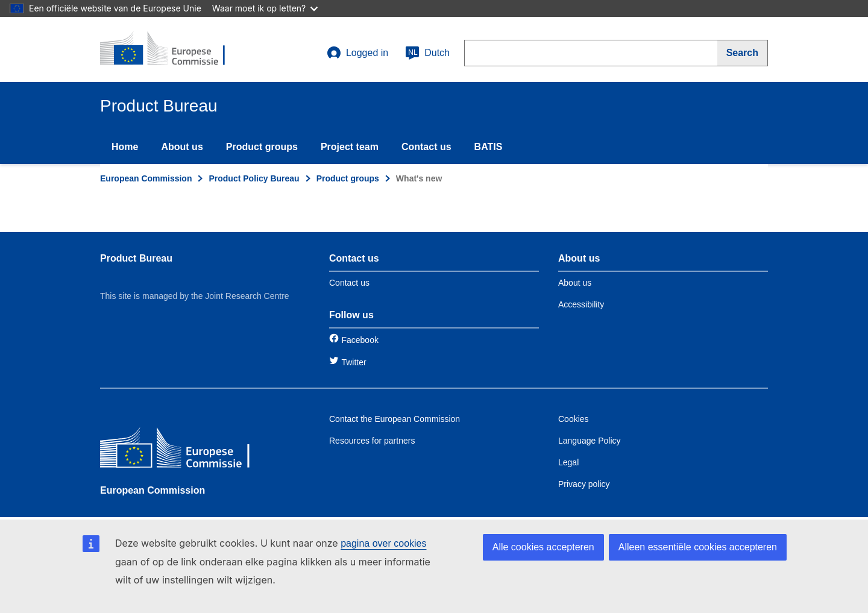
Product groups (262, 147)
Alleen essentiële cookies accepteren (698, 547)
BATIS (489, 147)
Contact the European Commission (395, 419)
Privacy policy (584, 484)
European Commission (146, 178)
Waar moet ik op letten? (265, 8)
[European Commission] (187, 451)
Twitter (354, 362)
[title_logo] (173, 49)
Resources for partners (372, 441)
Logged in (357, 53)
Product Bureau (136, 258)
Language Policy (590, 441)
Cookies (574, 419)
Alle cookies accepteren (543, 547)
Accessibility (581, 304)
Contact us (426, 147)
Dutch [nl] (427, 53)
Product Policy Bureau (254, 178)
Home (125, 147)
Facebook (360, 340)
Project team (350, 147)
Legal (568, 462)
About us (182, 147)
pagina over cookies (383, 543)
